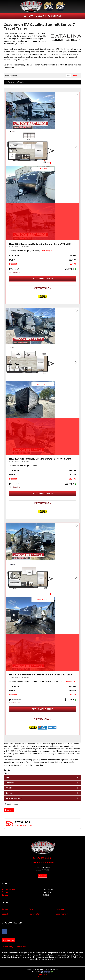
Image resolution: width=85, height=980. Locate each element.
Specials (5, 914)
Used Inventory (62, 914)
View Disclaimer (15, 272)
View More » (43, 169)
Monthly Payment (42, 798)
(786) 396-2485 (46, 862)
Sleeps (42, 793)
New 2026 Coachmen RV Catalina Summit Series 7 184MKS (40, 459)
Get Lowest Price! (42, 279)
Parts (31, 909)
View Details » (42, 288)
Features (42, 783)
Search (40, 16)
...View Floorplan (46, 251)
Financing (60, 909)
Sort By (7, 770)
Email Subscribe (8, 940)
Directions (42, 876)
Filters (6, 773)
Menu (29, 16)
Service (5, 909)
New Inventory (35, 914)
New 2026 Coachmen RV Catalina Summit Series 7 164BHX (40, 244)
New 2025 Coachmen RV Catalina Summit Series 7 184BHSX (41, 675)
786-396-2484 (45, 858)
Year (42, 777)
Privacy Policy (7, 947)
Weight (42, 788)
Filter (76, 76)
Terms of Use (20, 947)
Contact (55, 16)
